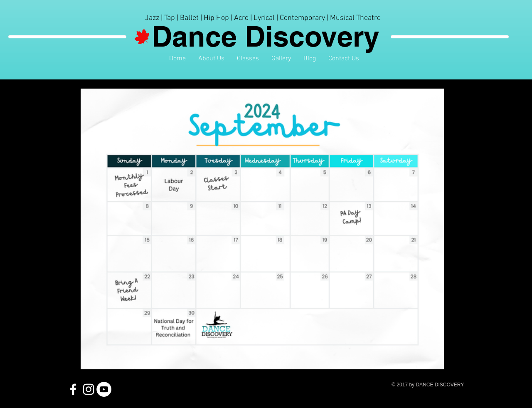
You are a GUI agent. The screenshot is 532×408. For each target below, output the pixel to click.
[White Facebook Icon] (73, 389)
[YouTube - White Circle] (104, 389)
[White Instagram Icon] (89, 389)
